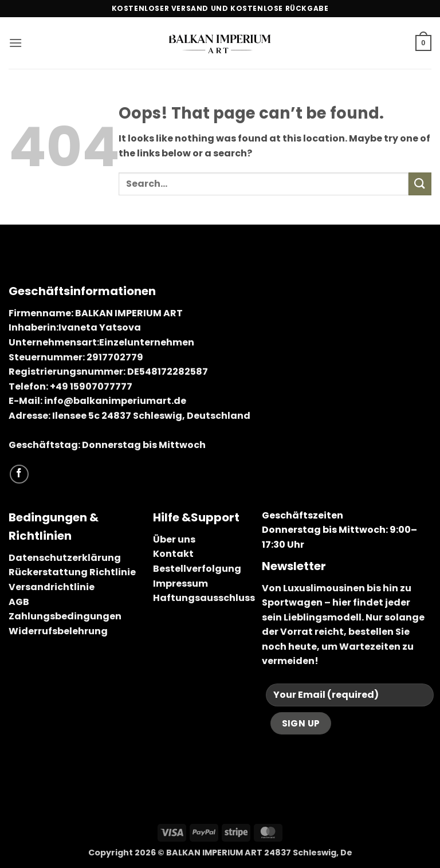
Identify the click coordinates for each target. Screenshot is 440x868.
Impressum (180, 584)
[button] (15, 43)
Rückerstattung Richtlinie (72, 572)
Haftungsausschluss (204, 598)
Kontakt (173, 554)
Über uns (174, 539)
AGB (19, 602)
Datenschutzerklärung (65, 558)
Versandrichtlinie (52, 587)
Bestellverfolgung (197, 569)
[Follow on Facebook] (19, 474)
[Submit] (420, 184)
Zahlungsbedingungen (65, 616)
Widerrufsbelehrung (58, 631)
